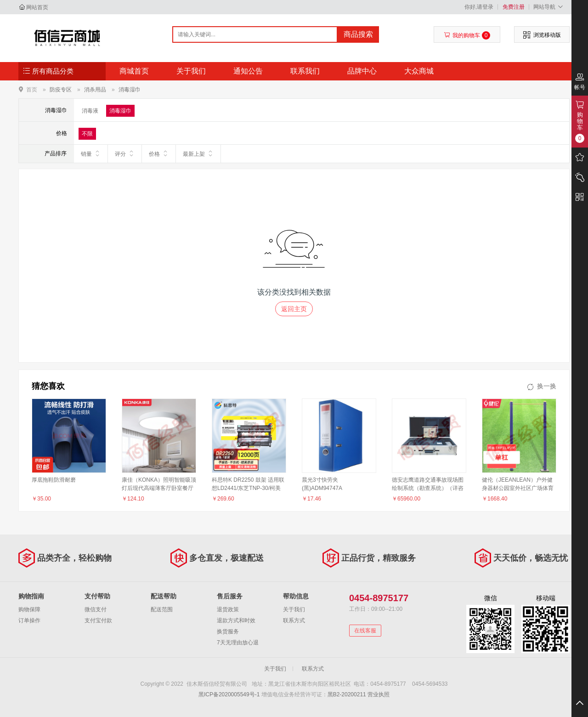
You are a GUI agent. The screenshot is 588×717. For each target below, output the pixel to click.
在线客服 (365, 631)
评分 (125, 154)
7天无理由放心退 (238, 643)
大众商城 (419, 71)
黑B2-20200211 (347, 694)
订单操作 (29, 620)
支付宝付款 (98, 620)
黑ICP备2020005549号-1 (229, 694)
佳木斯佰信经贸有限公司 (67, 38)
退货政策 (228, 609)
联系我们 (305, 71)
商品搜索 (358, 34)
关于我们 (191, 71)
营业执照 (379, 694)
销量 (91, 154)
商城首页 (134, 71)
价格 (159, 154)
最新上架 (198, 154)
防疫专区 (61, 90)
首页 (32, 89)
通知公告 (248, 71)
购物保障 (29, 609)
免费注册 (514, 7)
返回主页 (294, 309)
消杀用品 (95, 90)
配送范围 (162, 609)
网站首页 (37, 7)
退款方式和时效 (236, 620)
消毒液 (90, 111)
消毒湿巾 (130, 90)
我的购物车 (467, 35)
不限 (87, 134)
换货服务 (228, 632)
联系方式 (294, 620)
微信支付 (96, 609)
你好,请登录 (479, 7)
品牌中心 (362, 71)
